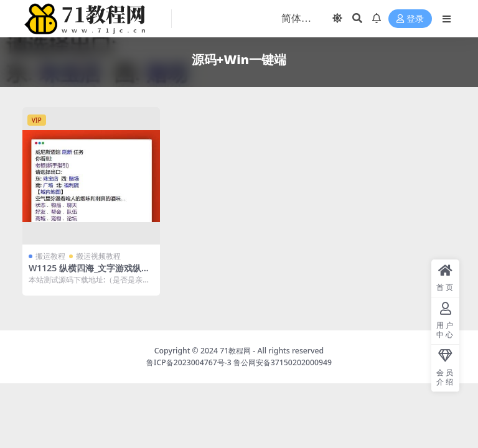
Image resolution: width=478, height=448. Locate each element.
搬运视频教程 (98, 256)
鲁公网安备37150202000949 (283, 362)
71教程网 (235, 351)
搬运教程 (50, 256)
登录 (410, 19)
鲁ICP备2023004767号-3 (189, 362)
